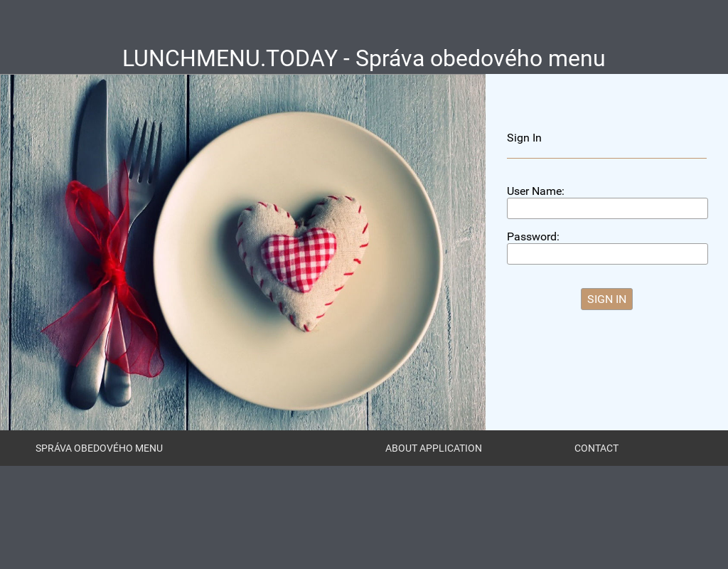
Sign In (524, 138)
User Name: (536, 191)
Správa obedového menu (99, 448)
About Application (434, 448)
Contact (596, 448)
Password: (533, 236)
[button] (607, 299)
